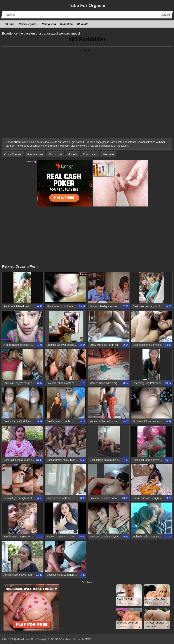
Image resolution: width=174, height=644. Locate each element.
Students (83, 24)
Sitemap (41, 639)
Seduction (67, 24)
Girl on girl (55, 154)
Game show (35, 154)
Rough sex (90, 154)
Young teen (49, 24)
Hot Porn (9, 24)
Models (72, 154)
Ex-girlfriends (13, 154)
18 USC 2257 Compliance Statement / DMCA (69, 639)
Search (166, 15)
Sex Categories (28, 24)
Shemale (108, 154)
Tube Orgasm (87, 5)
